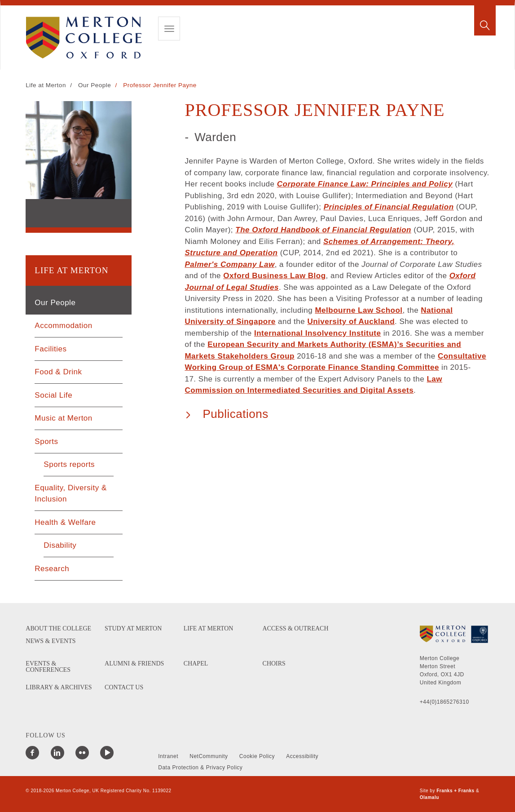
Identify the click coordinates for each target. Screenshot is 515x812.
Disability (60, 545)
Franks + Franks (455, 791)
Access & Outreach (296, 629)
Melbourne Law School (359, 310)
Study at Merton (133, 629)
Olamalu (429, 797)
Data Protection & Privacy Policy (200, 768)
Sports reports (69, 464)
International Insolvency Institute (317, 333)
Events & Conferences (48, 667)
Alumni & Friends (134, 664)
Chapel (196, 664)
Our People (95, 85)
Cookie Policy (257, 756)
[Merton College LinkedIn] (57, 753)
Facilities (51, 349)
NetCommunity (209, 756)
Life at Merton (46, 85)
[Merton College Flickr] (82, 753)
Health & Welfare (65, 522)
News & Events (51, 641)
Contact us (124, 688)
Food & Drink (58, 372)
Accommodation (63, 326)
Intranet (168, 756)
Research (52, 569)
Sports (46, 441)
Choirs (274, 664)
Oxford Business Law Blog (274, 276)
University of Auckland (351, 322)
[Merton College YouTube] (107, 753)
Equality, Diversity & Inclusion (70, 494)
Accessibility (302, 756)
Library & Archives (59, 688)
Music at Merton (63, 418)
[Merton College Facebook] (32, 753)
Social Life (53, 395)
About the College (58, 629)
